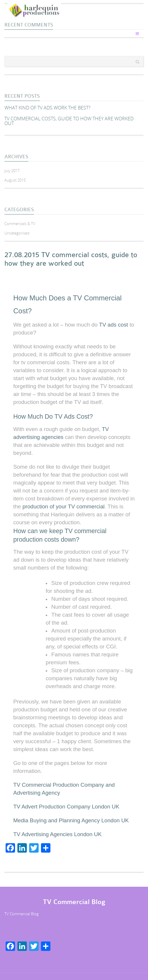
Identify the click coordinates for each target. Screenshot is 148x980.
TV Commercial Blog (22, 914)
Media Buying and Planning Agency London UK (71, 820)
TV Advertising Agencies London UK (57, 834)
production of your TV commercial (64, 506)
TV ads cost (114, 325)
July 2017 (12, 171)
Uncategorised (17, 233)
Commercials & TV (20, 224)
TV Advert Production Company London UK (66, 807)
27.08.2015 (22, 255)
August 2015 (15, 180)
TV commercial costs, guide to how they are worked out (69, 121)
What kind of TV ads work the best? (47, 108)
